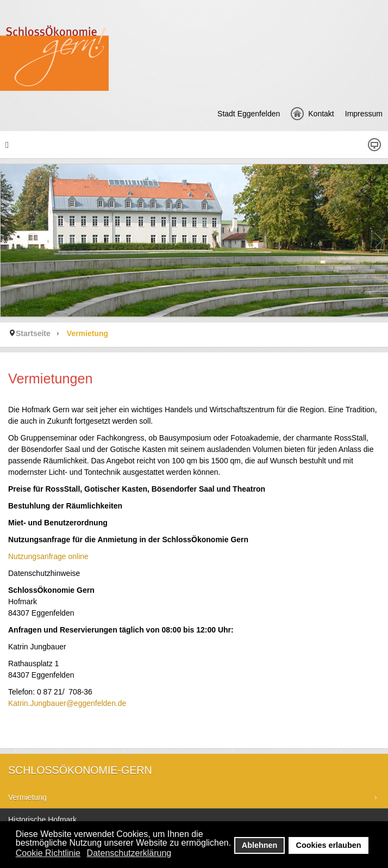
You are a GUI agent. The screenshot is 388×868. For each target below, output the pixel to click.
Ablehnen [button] (260, 845)
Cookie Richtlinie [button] (48, 853)
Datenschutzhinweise (44, 573)
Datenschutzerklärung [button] (129, 853)
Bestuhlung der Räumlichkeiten (65, 506)
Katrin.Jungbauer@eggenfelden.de (67, 703)
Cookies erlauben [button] (329, 845)
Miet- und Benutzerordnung (58, 523)
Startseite (33, 333)
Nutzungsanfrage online (48, 556)
